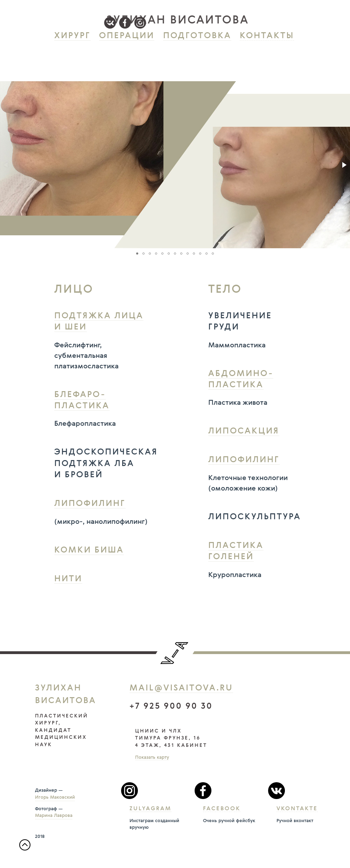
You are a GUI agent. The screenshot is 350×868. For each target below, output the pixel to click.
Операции (127, 36)
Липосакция (244, 431)
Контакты (267, 36)
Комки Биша (89, 550)
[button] (344, 165)
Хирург (72, 36)
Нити (68, 579)
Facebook (222, 809)
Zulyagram (150, 809)
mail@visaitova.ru (181, 688)
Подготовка (197, 36)
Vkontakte (297, 809)
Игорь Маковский (55, 797)
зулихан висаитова (178, 20)
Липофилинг (90, 504)
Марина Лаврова (54, 816)
